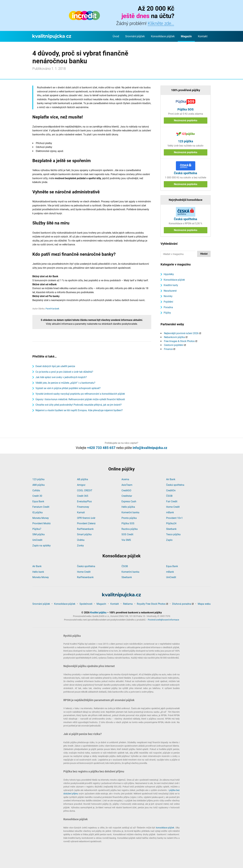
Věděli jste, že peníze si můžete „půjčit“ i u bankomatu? (65, 383)
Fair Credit (172, 501)
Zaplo (169, 540)
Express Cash (129, 501)
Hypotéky (169, 274)
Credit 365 (83, 496)
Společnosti (86, 604)
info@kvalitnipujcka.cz (150, 448)
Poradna (168, 307)
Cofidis (36, 490)
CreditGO (126, 490)
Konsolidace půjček (163, 36)
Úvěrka (81, 540)
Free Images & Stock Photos (179, 341)
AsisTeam (127, 485)
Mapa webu (204, 604)
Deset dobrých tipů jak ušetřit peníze (55, 366)
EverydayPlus (84, 501)
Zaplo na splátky (42, 546)
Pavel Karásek (52, 309)
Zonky (80, 546)
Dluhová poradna (182, 604)
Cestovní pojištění (174, 345)
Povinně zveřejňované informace (163, 620)
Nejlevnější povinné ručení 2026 (181, 333)
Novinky (168, 296)
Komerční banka (130, 512)
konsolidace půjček (165, 828)
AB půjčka (83, 479)
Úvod (116, 36)
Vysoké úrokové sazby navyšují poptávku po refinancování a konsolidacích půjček (80, 394)
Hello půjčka (128, 507)
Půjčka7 (37, 529)
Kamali (81, 512)
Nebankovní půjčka (174, 337)
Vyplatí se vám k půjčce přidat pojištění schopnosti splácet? (68, 388)
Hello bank (38, 572)
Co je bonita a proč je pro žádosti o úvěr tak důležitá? (64, 372)
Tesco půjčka (173, 534)
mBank (170, 512)
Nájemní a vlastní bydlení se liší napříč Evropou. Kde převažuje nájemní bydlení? (79, 410)
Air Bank (171, 479)
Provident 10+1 (174, 518)
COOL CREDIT (85, 490)
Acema (125, 479)
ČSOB (169, 496)
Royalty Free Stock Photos (151, 604)
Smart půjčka (84, 534)
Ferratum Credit (41, 507)
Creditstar (127, 496)
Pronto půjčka (129, 518)
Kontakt (203, 36)
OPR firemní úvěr (86, 518)
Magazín (186, 36)
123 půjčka (38, 479)
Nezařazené (170, 291)
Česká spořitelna (175, 485)
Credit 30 (37, 496)
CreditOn (171, 490)
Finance (168, 349)
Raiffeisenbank (85, 529)
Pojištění (168, 302)
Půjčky (167, 313)
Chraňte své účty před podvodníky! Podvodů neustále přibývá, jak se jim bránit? (79, 405)
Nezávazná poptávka (186, 120)
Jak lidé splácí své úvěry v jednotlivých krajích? (61, 377)
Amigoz (81, 485)
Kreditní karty (171, 285)
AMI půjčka (39, 485)
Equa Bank (38, 501)
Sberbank (171, 529)
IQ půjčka (38, 512)
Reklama (128, 604)
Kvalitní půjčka (98, 613)
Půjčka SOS (128, 523)
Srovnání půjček (135, 36)
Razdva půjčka (130, 529)
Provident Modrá (41, 523)
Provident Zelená (86, 523)
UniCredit (37, 540)
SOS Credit (127, 534)
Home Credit (173, 507)
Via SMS (126, 540)
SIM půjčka (39, 534)
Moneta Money (41, 518)
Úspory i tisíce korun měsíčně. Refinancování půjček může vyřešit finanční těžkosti (80, 399)
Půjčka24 (171, 523)
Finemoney (83, 507)
